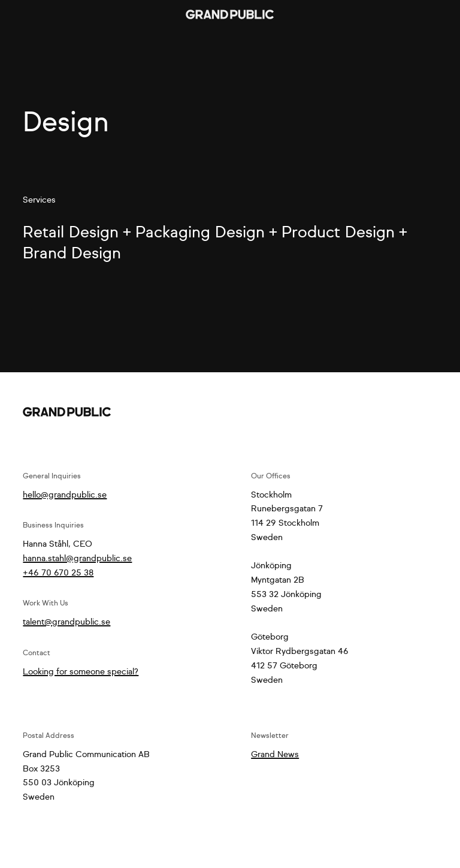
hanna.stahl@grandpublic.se (77, 559)
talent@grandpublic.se (66, 622)
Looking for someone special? (81, 672)
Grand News (275, 755)
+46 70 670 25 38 (58, 573)
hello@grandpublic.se (65, 495)
